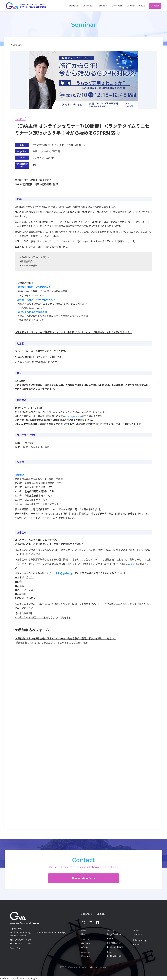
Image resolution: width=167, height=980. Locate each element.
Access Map (16, 948)
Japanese (87, 914)
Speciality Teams (115, 947)
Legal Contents (114, 956)
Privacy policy (140, 940)
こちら (131, 564)
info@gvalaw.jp (74, 416)
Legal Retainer (114, 934)
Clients (134, 6)
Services (100, 6)
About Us (89, 6)
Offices (85, 947)
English (101, 914)
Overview (86, 943)
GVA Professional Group (24, 923)
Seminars (124, 6)
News (143, 6)
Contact (155, 6)
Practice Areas (114, 943)
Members (112, 6)
